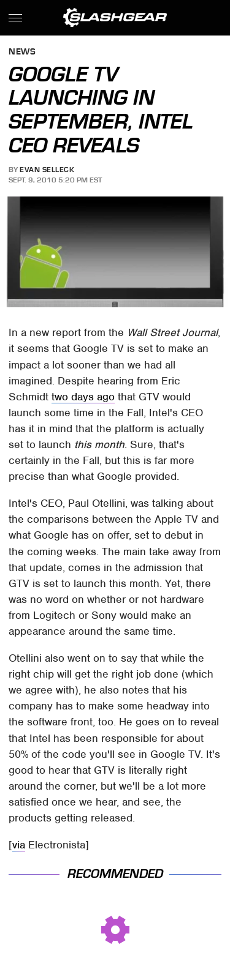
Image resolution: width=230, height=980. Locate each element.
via (19, 845)
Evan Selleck (47, 170)
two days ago (83, 397)
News (22, 52)
